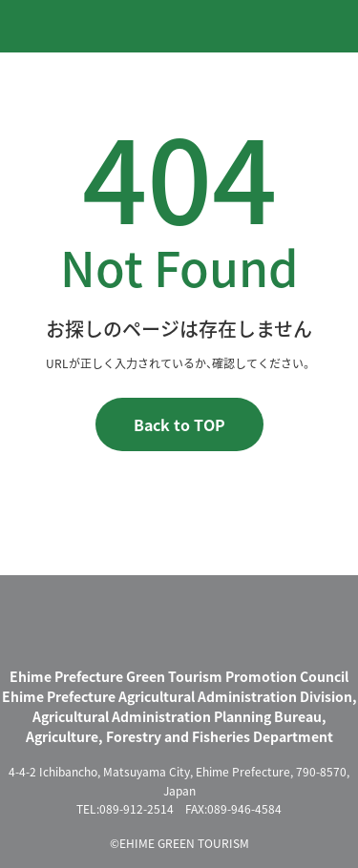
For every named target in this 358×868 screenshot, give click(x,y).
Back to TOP (179, 424)
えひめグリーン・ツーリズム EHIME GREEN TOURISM (95, 25)
